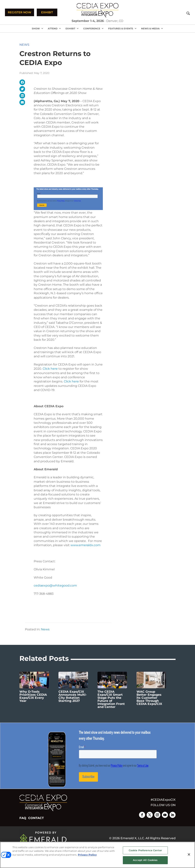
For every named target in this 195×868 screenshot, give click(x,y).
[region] (97, 855)
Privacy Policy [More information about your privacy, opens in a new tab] (87, 855)
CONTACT (36, 818)
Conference (92, 28)
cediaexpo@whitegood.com (55, 585)
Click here (50, 369)
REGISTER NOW (20, 12)
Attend (53, 28)
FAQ (23, 818)
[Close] (189, 854)
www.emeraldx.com (86, 545)
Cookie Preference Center (145, 850)
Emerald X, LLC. (133, 838)
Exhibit (70, 28)
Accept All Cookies (145, 860)
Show (36, 28)
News (24, 45)
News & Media (150, 28)
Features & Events (121, 28)
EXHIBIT (47, 12)
